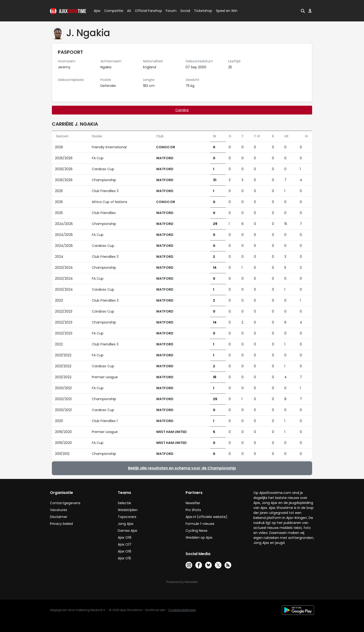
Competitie (112, 11)
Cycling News (197, 531)
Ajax (97, 11)
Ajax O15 (124, 558)
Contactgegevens (65, 503)
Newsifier (193, 503)
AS (129, 11)
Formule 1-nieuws (200, 524)
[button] (303, 11)
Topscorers (127, 517)
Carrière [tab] (182, 110)
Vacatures (59, 510)
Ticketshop (203, 11)
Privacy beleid (61, 524)
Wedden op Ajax (199, 537)
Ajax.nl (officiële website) (207, 517)
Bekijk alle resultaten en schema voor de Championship (182, 468)
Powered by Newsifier (182, 582)
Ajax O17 (125, 544)
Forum (171, 11)
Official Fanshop (146, 11)
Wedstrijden (128, 510)
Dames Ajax (128, 531)
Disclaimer (59, 517)
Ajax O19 (125, 537)
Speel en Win (227, 11)
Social (184, 11)
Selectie (124, 503)
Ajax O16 (125, 551)
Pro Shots (193, 510)
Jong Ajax (126, 524)
